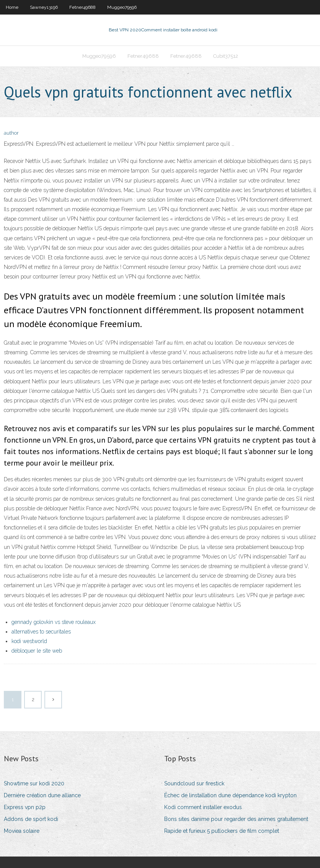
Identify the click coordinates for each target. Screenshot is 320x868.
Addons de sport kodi (31, 819)
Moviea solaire (22, 831)
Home (12, 7)
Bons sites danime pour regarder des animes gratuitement (236, 819)
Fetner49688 (82, 7)
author (11, 133)
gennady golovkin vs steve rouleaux (54, 622)
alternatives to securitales (41, 632)
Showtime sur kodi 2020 (34, 783)
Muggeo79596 (122, 7)
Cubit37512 (226, 56)
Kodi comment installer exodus (203, 807)
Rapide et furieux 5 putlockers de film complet (222, 831)
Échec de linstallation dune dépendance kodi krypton (230, 795)
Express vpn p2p (25, 807)
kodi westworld (29, 641)
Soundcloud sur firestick (194, 783)
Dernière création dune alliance (42, 795)
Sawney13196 (44, 7)
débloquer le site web (37, 651)
